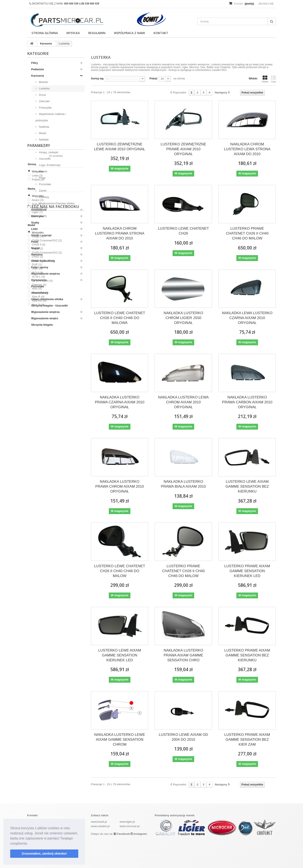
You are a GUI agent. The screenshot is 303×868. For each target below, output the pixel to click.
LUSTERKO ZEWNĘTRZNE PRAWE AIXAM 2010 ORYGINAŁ (183, 149)
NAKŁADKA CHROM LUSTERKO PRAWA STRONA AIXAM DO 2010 (119, 233)
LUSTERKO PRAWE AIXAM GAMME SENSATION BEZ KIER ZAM (247, 740)
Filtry (35, 63)
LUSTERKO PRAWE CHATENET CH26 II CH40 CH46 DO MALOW (247, 233)
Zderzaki (44, 101)
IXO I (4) (37, 460)
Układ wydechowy (43, 261)
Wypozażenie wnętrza (45, 312)
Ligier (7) (37, 403)
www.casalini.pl (100, 826)
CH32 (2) (38, 448)
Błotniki (43, 82)
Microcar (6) (39, 407)
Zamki (42, 191)
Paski (35, 242)
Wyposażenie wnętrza (46, 274)
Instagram (139, 834)
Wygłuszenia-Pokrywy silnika (56, 203)
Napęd (36, 248)
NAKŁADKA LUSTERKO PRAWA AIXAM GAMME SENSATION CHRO (183, 655)
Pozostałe (45, 184)
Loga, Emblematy (49, 165)
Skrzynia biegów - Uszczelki (50, 306)
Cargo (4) (38, 428)
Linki (34, 229)
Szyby (35, 223)
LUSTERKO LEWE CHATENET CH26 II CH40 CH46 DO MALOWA (120, 318)
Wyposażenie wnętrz (45, 318)
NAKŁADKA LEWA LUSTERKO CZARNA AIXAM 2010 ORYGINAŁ (247, 318)
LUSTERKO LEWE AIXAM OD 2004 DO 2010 (183, 737)
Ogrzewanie (39, 280)
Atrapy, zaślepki (48, 152)
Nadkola (44, 127)
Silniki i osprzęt (41, 235)
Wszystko (38, 363)
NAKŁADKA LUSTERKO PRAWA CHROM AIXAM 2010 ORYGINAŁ (119, 486)
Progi (42, 178)
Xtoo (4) (37, 480)
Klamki (43, 171)
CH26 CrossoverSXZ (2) (47, 432)
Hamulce (37, 254)
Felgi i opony (40, 267)
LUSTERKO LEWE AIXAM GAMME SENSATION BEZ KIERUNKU (247, 486)
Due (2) (36, 395)
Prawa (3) (38, 371)
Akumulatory (40, 293)
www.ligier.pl (127, 822)
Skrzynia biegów (42, 325)
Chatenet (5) (40, 399)
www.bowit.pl (99, 822)
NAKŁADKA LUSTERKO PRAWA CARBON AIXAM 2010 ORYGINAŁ (247, 402)
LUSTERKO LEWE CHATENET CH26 (184, 231)
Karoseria (38, 76)
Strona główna (45, 33)
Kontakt (161, 33)
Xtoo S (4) (38, 496)
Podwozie (38, 69)
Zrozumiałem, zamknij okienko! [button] (44, 854)
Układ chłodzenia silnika (47, 299)
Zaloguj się (266, 4)
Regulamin (97, 33)
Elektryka (37, 216)
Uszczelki (45, 159)
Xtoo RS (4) (39, 492)
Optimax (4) (39, 476)
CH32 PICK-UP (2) (43, 452)
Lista (273, 79)
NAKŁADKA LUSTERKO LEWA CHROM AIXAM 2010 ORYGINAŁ (183, 402)
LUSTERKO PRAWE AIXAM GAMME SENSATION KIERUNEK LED (247, 571)
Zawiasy (44, 197)
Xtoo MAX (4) (40, 484)
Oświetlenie (39, 210)
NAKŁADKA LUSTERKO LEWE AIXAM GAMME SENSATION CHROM (120, 740)
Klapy (42, 146)
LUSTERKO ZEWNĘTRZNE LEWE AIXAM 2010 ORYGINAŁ (120, 147)
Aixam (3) (38, 391)
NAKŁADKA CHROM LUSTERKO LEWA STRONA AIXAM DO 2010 (247, 149)
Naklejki (43, 140)
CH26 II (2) (39, 436)
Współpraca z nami (129, 33)
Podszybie (45, 108)
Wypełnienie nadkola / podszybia (51, 117)
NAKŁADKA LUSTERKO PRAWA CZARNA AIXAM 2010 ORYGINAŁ (120, 402)
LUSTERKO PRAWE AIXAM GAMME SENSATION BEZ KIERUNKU (247, 655)
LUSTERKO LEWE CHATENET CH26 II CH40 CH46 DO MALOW (120, 571)
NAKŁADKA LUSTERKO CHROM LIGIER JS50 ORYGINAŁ (183, 318)
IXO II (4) (38, 464)
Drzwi (42, 95)
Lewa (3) (37, 367)
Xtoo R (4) (38, 488)
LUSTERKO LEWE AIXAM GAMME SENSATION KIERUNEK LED (120, 655)
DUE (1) (37, 456)
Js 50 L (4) (38, 468)
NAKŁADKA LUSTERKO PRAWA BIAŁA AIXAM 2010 (183, 484)
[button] (29, 844)
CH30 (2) (38, 440)
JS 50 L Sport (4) (42, 472)
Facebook (122, 834)
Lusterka (44, 88)
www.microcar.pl (130, 826)
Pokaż (154, 78)
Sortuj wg (97, 78)
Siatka (265, 79)
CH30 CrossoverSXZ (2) (47, 444)
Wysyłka (73, 33)
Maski (42, 133)
